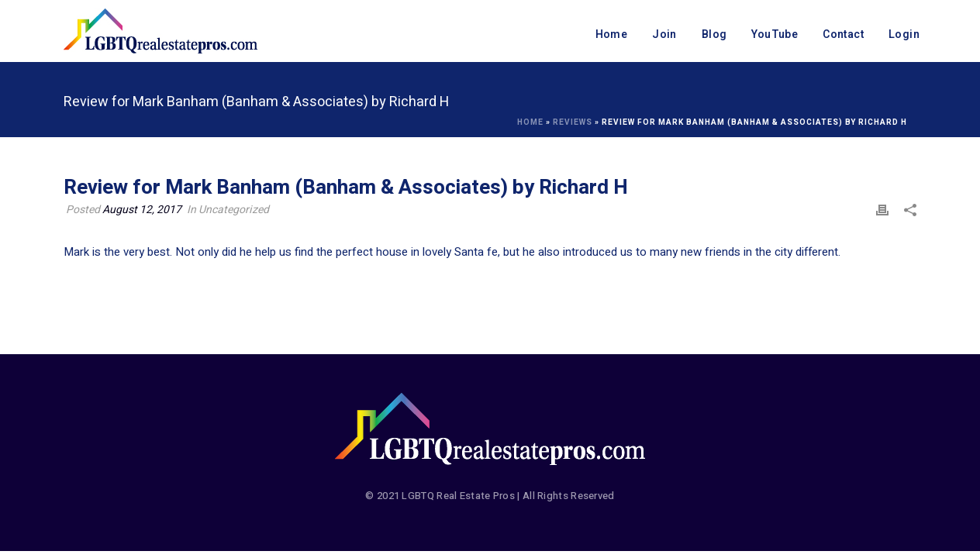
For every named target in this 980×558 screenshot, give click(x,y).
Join (664, 34)
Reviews (573, 122)
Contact (843, 34)
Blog (714, 34)
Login (904, 34)
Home (612, 34)
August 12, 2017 (142, 210)
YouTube (775, 34)
